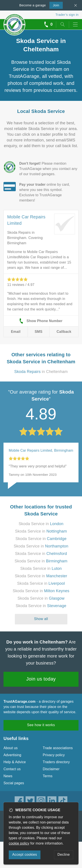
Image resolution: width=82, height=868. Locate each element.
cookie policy (19, 843)
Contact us (12, 769)
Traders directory (56, 762)
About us (11, 748)
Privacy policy (54, 755)
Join (54, 5)
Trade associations (58, 748)
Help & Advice (15, 762)
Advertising (12, 755)
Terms (48, 776)
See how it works (41, 725)
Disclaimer (51, 769)
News (8, 776)
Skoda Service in (41, 524)
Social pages (14, 783)
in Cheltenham (41, 372)
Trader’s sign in (67, 15)
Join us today (41, 679)
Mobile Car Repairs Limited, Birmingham (41, 450)
